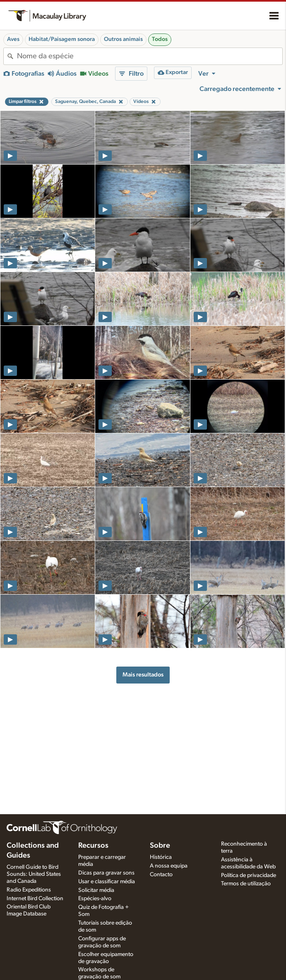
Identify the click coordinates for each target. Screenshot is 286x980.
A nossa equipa (169, 866)
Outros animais (123, 39)
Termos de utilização (246, 884)
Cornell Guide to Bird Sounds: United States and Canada (34, 874)
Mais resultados (143, 675)
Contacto (161, 875)
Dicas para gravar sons (106, 873)
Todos (160, 39)
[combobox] (150, 56)
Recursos (93, 846)
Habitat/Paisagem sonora (62, 39)
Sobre (160, 846)
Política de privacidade (249, 875)
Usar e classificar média (107, 882)
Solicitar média (96, 890)
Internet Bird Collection (35, 899)
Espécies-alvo (95, 899)
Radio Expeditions (29, 890)
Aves (13, 39)
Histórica (161, 857)
